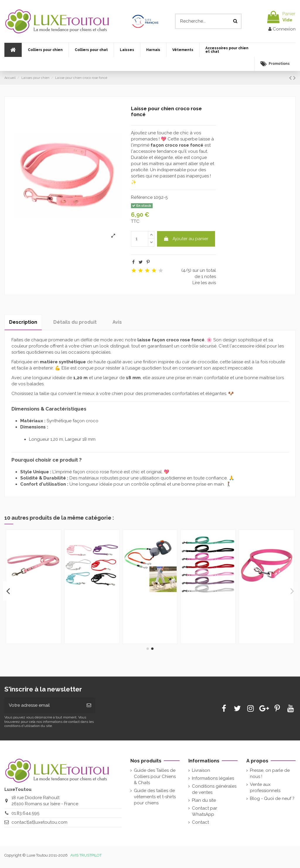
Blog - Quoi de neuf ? (272, 799)
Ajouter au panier (186, 239)
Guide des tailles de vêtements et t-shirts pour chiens (155, 797)
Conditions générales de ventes (214, 789)
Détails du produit (75, 322)
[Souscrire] (89, 705)
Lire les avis (204, 283)
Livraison (201, 770)
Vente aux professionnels (265, 788)
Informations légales (213, 778)
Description (23, 322)
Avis (117, 322)
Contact (200, 822)
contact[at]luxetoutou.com (39, 822)
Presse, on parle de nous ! (270, 773)
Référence (142, 197)
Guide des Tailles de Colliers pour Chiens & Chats (155, 777)
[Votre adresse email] (43, 705)
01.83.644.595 (25, 813)
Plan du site (204, 800)
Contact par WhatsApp (204, 811)
